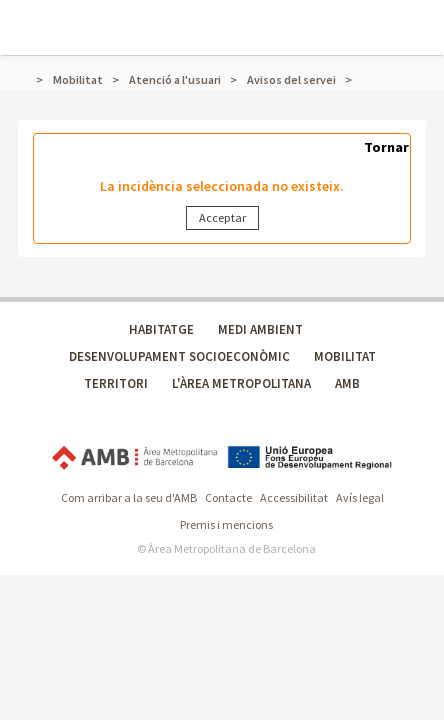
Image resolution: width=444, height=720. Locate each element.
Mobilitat (78, 79)
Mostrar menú (27, 16)
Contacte (228, 497)
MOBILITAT (345, 356)
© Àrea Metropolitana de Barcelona (226, 548)
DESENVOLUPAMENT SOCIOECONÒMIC (179, 356)
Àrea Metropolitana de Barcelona (134, 457)
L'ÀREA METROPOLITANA (241, 383)
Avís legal (360, 497)
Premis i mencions (226, 524)
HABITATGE (161, 329)
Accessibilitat (294, 497)
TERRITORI (116, 383)
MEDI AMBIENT (260, 329)
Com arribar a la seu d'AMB (129, 497)
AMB (347, 383)
